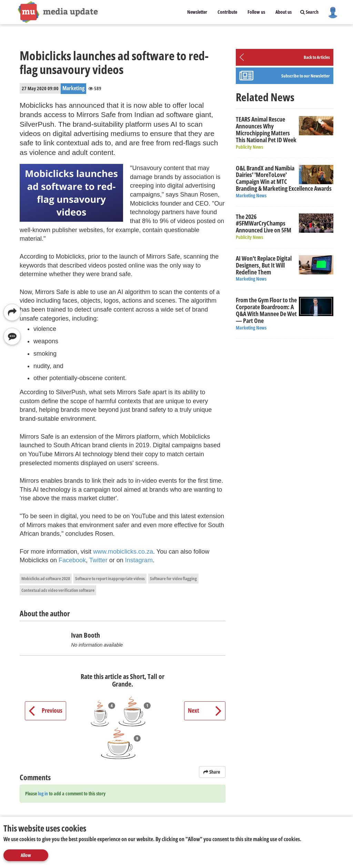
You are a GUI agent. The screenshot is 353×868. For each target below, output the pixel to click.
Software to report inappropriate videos (110, 578)
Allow (26, 855)
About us (284, 12)
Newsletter (197, 12)
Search (309, 12)
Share (212, 772)
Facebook (72, 560)
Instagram (139, 560)
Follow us (256, 12)
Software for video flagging (173, 578)
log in (43, 793)
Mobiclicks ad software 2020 (46, 578)
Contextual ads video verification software (58, 590)
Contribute (227, 12)
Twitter (98, 560)
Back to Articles (317, 57)
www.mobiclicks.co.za (123, 552)
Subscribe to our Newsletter (306, 76)
